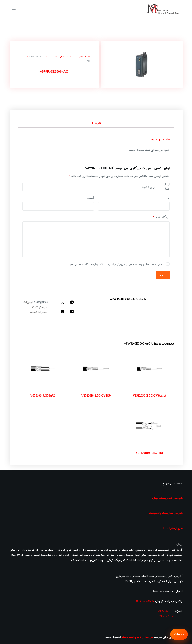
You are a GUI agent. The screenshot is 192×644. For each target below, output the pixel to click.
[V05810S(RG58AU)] (43, 369)
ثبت (163, 275)
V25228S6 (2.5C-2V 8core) (149, 395)
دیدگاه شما (161, 217)
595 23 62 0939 (145, 601)
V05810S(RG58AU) (43, 395)
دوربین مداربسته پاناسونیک (166, 513)
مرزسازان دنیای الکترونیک (137, 637)
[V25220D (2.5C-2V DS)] (96, 369)
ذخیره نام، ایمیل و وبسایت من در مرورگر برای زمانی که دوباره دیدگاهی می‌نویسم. (116, 264)
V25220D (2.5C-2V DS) (96, 395)
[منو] (14, 10)
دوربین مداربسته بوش (167, 498)
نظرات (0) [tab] (96, 123)
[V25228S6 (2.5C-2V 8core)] (149, 369)
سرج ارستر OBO (173, 528)
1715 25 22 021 (166, 611)
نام (168, 198)
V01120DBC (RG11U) (149, 453)
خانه (87, 56)
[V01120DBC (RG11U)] (149, 426)
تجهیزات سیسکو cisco (36, 304)
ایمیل (90, 198)
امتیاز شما (166, 187)
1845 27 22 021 (167, 616)
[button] (72, 302)
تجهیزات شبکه (74, 56)
